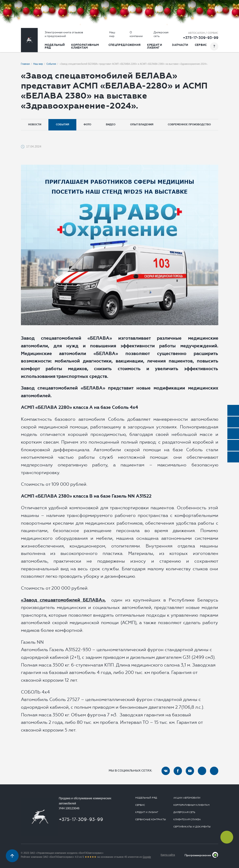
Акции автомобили (187, 798)
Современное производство (189, 125)
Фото (87, 125)
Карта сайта (168, 855)
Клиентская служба (187, 820)
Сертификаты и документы (192, 827)
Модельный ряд (55, 46)
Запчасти (180, 45)
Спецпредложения (125, 45)
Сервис (201, 45)
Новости (35, 125)
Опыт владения (142, 125)
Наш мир (112, 34)
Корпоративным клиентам (85, 46)
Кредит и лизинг (155, 46)
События (62, 125)
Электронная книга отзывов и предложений (64, 34)
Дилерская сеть (161, 34)
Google (147, 857)
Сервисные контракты (151, 820)
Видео (111, 125)
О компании (136, 34)
